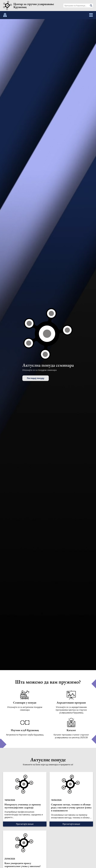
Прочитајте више (25, 824)
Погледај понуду (36, 378)
